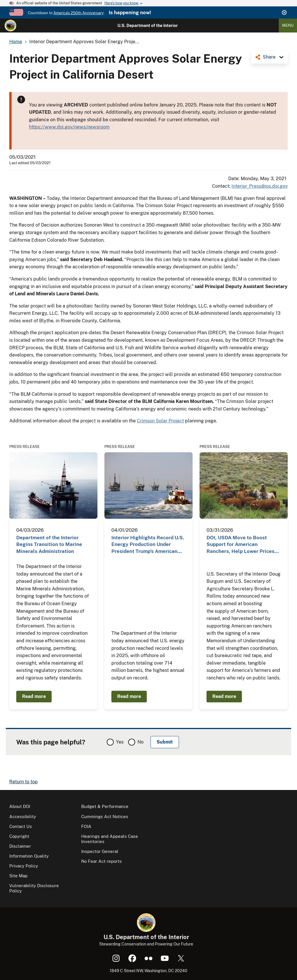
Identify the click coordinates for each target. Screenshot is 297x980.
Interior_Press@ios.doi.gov (260, 186)
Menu (288, 25)
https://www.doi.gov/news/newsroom (69, 127)
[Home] (10, 26)
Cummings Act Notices (105, 817)
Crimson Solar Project (160, 421)
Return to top (23, 782)
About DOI (20, 806)
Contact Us (21, 826)
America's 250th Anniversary (78, 13)
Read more (34, 696)
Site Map (18, 876)
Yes (120, 742)
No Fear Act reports (102, 861)
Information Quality (29, 856)
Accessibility (23, 817)
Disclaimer (20, 846)
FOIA (86, 826)
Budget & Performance (105, 806)
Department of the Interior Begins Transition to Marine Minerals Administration (49, 544)
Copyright (19, 836)
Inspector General (100, 851)
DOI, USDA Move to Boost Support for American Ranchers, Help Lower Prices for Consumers (240, 545)
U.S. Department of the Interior (148, 26)
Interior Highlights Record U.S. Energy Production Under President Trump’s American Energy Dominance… (148, 545)
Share (269, 57)
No (141, 742)
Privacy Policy (24, 866)
